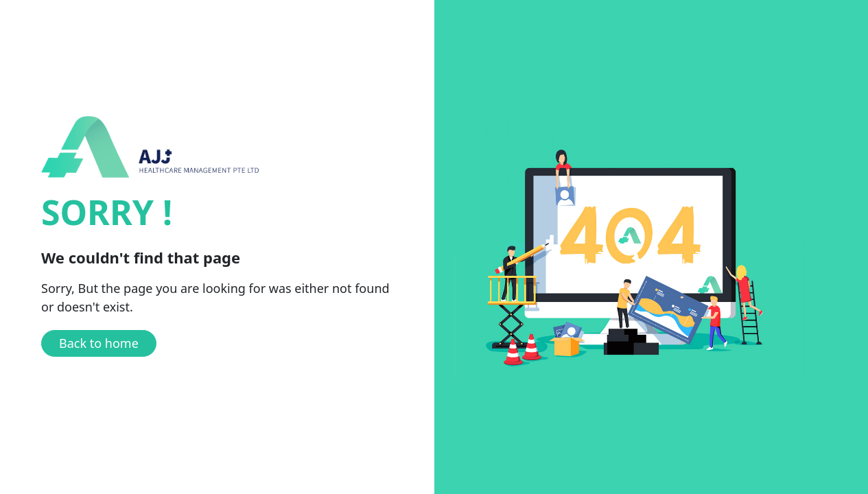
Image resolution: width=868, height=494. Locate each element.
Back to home (99, 343)
